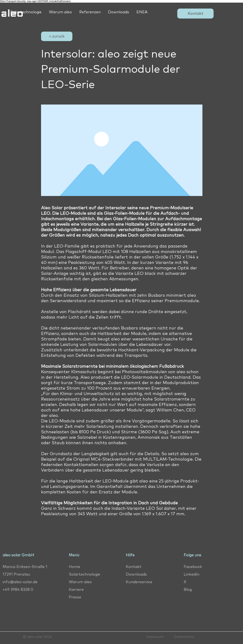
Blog (188, 590)
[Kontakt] (195, 14)
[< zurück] (57, 36)
